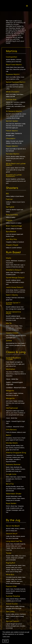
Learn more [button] (6, 636)
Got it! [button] (5, 641)
